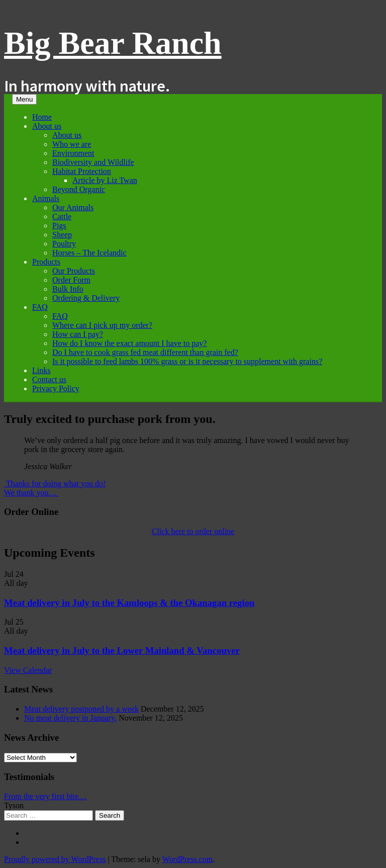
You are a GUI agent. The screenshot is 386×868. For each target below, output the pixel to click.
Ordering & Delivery (86, 298)
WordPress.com (187, 859)
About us (47, 126)
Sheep (62, 235)
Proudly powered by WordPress (55, 859)
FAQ (40, 307)
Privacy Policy (56, 388)
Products (46, 262)
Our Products (74, 271)
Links (41, 370)
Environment (73, 153)
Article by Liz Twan (105, 180)
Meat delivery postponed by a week (81, 709)
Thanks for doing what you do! (55, 484)
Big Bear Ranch (113, 43)
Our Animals (73, 207)
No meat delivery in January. (70, 718)
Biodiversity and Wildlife (93, 162)
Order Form (71, 280)
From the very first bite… (45, 796)
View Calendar (28, 670)
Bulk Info (68, 289)
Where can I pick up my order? (102, 325)
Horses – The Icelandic (89, 253)
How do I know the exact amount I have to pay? (129, 343)
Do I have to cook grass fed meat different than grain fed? (145, 352)
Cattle (62, 216)
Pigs (59, 226)
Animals (46, 198)
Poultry (64, 244)
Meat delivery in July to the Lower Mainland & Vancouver (122, 650)
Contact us (49, 379)
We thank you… (31, 493)
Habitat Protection (82, 171)
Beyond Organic (79, 189)
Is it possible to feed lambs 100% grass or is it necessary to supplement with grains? (187, 361)
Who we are (72, 144)
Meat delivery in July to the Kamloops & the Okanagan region (129, 603)
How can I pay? (78, 334)
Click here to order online (193, 531)
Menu (24, 99)
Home (42, 117)
